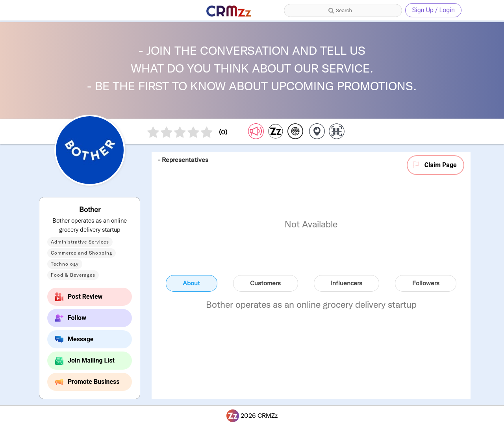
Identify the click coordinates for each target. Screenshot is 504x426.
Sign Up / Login (433, 10)
